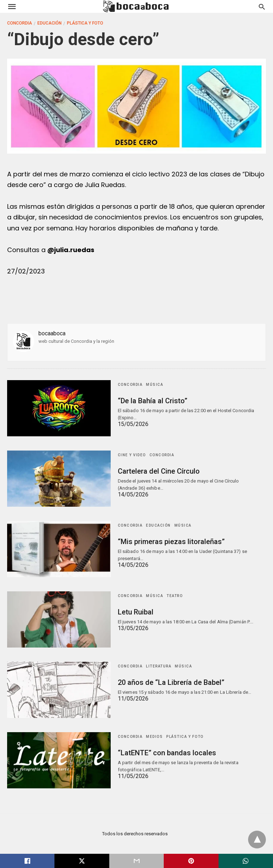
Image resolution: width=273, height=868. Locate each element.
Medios (154, 737)
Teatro (175, 596)
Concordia (20, 23)
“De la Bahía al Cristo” (153, 401)
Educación (49, 23)
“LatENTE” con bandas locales (167, 753)
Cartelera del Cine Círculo (159, 471)
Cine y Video (132, 455)
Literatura (159, 666)
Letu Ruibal (136, 612)
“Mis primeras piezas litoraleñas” (171, 542)
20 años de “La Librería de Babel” (171, 682)
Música (154, 385)
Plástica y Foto (85, 23)
